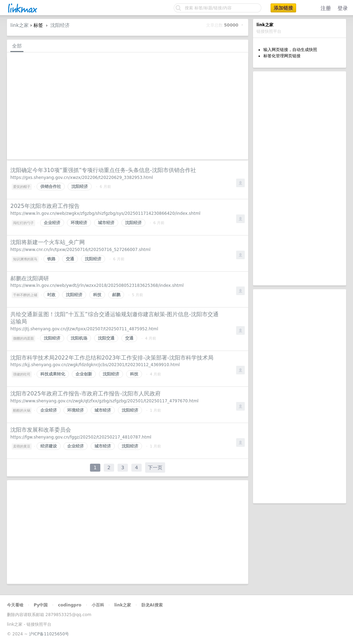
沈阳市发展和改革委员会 (41, 430)
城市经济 (106, 223)
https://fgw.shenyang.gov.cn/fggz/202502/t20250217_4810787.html (81, 437)
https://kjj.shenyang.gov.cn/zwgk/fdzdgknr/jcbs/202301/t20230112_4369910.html (95, 365)
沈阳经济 (60, 25)
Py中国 (41, 605)
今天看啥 (15, 605)
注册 (326, 8)
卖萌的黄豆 (22, 446)
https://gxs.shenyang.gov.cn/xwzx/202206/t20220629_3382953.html (82, 178)
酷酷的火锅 (22, 410)
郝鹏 (116, 295)
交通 (70, 259)
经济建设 (49, 446)
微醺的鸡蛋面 (23, 338)
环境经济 (79, 223)
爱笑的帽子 (22, 187)
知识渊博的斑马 (25, 259)
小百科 (98, 605)
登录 (343, 8)
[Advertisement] (300, 178)
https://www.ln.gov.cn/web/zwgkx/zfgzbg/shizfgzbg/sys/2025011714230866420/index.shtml (105, 213)
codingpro (70, 605)
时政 (51, 295)
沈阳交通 (106, 338)
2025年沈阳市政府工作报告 (45, 206)
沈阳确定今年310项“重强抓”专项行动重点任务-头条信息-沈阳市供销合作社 (103, 170)
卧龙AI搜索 (152, 605)
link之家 (19, 25)
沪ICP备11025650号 (49, 634)
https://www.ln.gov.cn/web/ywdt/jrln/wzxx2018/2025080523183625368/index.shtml (97, 285)
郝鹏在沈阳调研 (30, 278)
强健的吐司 (22, 374)
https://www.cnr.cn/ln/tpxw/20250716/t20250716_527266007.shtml (80, 250)
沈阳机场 (79, 338)
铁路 (51, 259)
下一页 (155, 467)
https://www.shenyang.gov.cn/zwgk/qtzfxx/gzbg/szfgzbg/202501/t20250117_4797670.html (104, 401)
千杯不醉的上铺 (25, 295)
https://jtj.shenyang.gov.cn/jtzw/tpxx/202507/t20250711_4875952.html (84, 329)
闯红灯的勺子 (23, 223)
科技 (97, 295)
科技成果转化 (53, 374)
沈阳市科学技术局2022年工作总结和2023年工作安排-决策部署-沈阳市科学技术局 (112, 358)
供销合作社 (51, 187)
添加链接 (283, 8)
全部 (17, 46)
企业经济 (52, 223)
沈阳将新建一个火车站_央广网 (48, 242)
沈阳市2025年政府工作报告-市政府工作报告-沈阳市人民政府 (85, 394)
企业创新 (84, 374)
